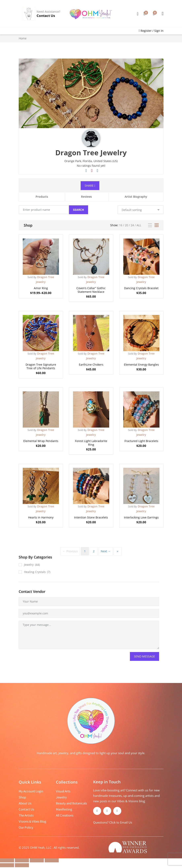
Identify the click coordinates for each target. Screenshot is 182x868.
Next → (106, 551)
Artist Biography (136, 197)
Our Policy (26, 827)
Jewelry (29, 565)
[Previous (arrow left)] (7, 865)
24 (132, 225)
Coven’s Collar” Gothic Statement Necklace (91, 290)
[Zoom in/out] (7, 860)
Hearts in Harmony (41, 517)
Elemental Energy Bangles (141, 365)
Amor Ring (41, 288)
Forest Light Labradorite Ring (91, 443)
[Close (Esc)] (52, 860)
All (139, 225)
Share (90, 186)
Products (42, 197)
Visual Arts (63, 791)
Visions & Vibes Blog (32, 821)
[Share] (37, 860)
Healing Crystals (35, 572)
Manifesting (64, 809)
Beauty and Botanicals (71, 803)
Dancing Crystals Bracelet (141, 288)
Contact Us (46, 16)
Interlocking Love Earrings (141, 517)
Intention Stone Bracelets (91, 517)
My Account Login (31, 791)
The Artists (26, 815)
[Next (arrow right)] (22, 865)
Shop (22, 797)
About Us (25, 803)
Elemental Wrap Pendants (41, 441)
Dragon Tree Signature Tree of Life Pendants (41, 366)
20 (126, 225)
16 (121, 225)
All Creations (65, 815)
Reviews (86, 197)
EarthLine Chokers (91, 365)
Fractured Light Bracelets (141, 441)
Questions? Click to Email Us (113, 822)
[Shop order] (140, 210)
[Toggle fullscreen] (22, 860)
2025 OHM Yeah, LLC (37, 847)
